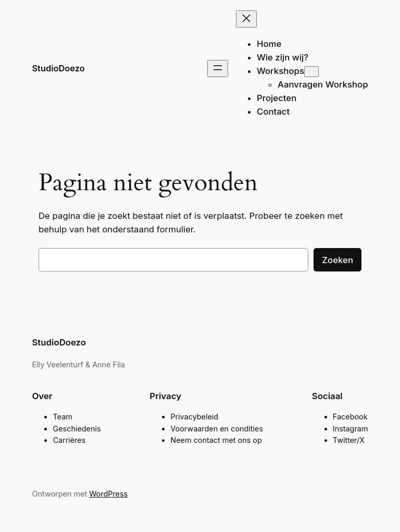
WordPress (108, 494)
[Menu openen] (218, 69)
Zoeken (337, 260)
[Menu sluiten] (246, 19)
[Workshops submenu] (311, 72)
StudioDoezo (58, 68)
